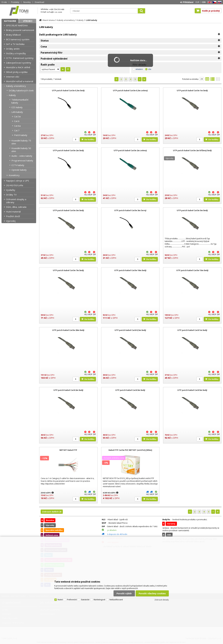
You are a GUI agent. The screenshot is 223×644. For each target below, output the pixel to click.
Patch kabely (21, 135)
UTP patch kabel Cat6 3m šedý (130, 390)
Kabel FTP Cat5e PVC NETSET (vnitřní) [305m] (130, 450)
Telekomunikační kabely (20, 101)
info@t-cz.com (54, 12)
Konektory (14, 175)
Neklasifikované (116, 600)
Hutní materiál (13, 212)
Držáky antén (13, 49)
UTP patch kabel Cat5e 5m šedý (192, 210)
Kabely (12, 95)
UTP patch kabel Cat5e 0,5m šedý (68, 90)
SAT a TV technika (15, 44)
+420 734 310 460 (57, 9)
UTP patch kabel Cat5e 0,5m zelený (130, 90)
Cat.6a (17, 126)
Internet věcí (13, 77)
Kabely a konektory (16, 86)
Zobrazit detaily (162, 600)
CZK (204, 2)
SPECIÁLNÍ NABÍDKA (17, 25)
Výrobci (28, 21)
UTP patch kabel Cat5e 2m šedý (68, 150)
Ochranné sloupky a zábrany (16, 201)
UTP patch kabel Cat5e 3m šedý (68, 210)
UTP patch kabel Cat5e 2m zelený (130, 150)
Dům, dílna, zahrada (16, 207)
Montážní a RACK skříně (18, 67)
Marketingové (99, 600)
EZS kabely (17, 107)
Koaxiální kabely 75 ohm (21, 142)
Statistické (85, 600)
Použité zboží (13, 216)
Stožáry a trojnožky (16, 53)
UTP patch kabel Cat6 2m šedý (68, 390)
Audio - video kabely (22, 156)
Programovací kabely (22, 160)
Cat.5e (17, 116)
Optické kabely (19, 170)
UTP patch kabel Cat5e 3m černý (130, 210)
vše (150, 69)
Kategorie (10, 21)
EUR (197, 2)
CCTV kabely (18, 165)
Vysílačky (11, 190)
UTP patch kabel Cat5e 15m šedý (192, 270)
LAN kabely (17, 112)
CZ (214, 2)
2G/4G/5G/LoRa (15, 185)
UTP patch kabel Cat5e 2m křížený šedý (192, 150)
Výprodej (11, 221)
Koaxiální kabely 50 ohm (21, 150)
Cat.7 (17, 130)
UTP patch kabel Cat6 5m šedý (192, 390)
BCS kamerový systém (18, 39)
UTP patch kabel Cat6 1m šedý (192, 330)
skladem (139, 69)
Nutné (60, 600)
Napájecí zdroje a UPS (18, 181)
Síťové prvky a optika (17, 72)
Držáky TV (11, 195)
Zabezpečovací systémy (19, 63)
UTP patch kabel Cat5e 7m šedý (68, 270)
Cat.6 (17, 121)
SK (219, 2)
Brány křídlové (13, 35)
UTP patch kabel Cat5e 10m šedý (130, 270)
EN (209, 2)
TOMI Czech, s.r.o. (19, 11)
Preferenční (72, 600)
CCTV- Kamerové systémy (20, 58)
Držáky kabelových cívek (21, 90)
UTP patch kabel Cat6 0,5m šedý (130, 330)
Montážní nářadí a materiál (20, 81)
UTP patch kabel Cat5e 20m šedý (68, 330)
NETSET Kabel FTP (68, 450)
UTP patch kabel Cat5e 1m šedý (192, 90)
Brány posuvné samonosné (20, 30)
